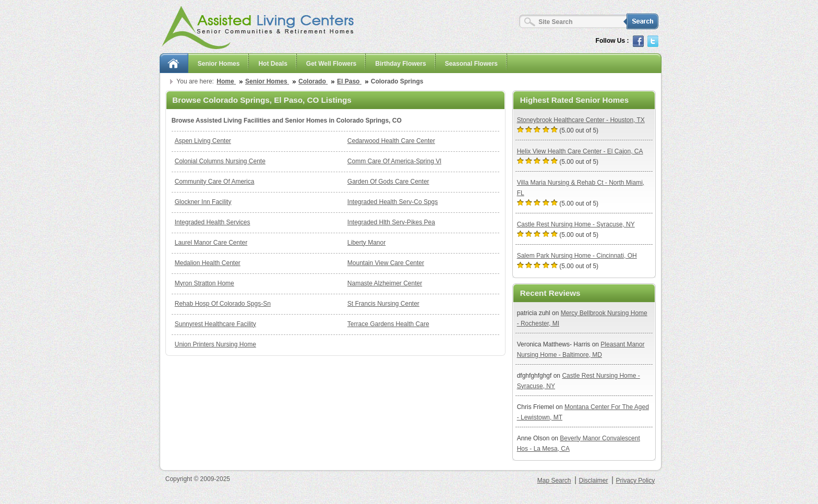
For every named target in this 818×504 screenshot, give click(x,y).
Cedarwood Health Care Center (391, 141)
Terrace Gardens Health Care (388, 324)
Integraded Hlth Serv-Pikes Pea (391, 222)
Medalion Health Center (208, 263)
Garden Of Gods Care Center (388, 182)
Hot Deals (273, 64)
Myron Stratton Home (204, 283)
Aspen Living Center (203, 141)
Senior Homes (219, 64)
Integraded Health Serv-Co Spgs (393, 202)
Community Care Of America (215, 182)
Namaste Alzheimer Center (385, 283)
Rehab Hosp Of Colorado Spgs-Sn (223, 304)
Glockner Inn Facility (203, 202)
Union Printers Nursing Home (215, 344)
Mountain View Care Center (386, 263)
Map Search (554, 481)
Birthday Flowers (400, 64)
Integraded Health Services (213, 222)
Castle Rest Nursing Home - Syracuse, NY (576, 224)
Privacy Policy (636, 481)
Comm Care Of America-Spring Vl (394, 161)
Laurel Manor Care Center (211, 243)
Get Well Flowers (331, 64)
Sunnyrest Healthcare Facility (215, 324)
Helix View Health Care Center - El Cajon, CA (580, 151)
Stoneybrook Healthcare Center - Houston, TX (581, 120)
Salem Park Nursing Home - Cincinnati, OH (577, 256)
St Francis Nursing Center (383, 304)
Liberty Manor (366, 243)
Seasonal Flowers (471, 64)
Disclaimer (593, 481)
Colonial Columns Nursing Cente (220, 161)
